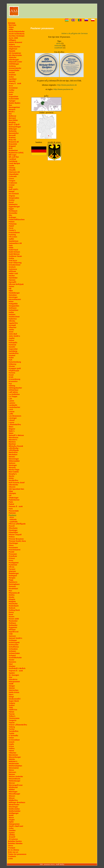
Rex (10, 591)
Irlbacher (13, 327)
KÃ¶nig (12, 386)
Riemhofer (13, 604)
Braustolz (13, 144)
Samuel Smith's (15, 638)
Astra (11, 92)
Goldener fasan (15, 256)
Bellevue (12, 116)
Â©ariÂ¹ (12, 837)
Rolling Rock (14, 610)
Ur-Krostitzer (14, 740)
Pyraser (12, 569)
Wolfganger (14, 813)
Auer (11, 94)
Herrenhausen (15, 299)
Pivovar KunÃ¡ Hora (17, 541)
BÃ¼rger (13, 155)
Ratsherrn (13, 582)
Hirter (11, 301)
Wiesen (12, 796)
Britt (11, 148)
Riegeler (12, 601)
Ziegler (12, 820)
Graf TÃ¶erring (15, 263)
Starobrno (13, 679)
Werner (12, 783)
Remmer (12, 586)
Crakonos (13, 183)
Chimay (12, 168)
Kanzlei (12, 347)
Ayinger (12, 101)
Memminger (14, 459)
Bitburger (13, 129)
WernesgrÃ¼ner (16, 785)
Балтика (12, 25)
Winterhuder (14, 805)
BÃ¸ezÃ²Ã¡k (14, 157)
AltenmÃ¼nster (15, 62)
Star (11, 677)
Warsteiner (13, 755)
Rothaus (12, 623)
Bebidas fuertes (15, 841)
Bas (10, 105)
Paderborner (14, 500)
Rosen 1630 (14, 619)
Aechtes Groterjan (17, 36)
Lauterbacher (14, 407)
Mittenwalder (14, 461)
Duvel (11, 202)
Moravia (12, 467)
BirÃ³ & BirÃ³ (14, 125)
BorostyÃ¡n (14, 133)
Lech (11, 409)
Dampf (12, 191)
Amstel (12, 72)
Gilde (11, 248)
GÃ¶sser (12, 271)
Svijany (12, 703)
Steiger (12, 686)
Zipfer (11, 822)
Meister (12, 457)
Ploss (11, 545)
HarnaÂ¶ (12, 282)
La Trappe (13, 396)
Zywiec (12, 833)
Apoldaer (13, 79)
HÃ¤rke (12, 321)
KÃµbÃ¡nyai (14, 371)
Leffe (11, 414)
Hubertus (13, 319)
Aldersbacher (15, 47)
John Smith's (14, 336)
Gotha (11, 258)
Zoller (11, 828)
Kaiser (12, 340)
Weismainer (14, 768)
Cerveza (12, 23)
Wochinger (13, 807)
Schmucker (14, 645)
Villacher (12, 753)
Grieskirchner (15, 265)
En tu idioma (14, 850)
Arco (11, 86)
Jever (11, 332)
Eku (10, 215)
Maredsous (14, 437)
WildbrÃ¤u (13, 800)
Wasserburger (15, 757)
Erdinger (12, 217)
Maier (11, 433)
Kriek (11, 377)
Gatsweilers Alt (15, 243)
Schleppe (13, 640)
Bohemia (13, 131)
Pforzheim (13, 528)
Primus (12, 558)
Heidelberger (14, 293)
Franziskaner (14, 232)
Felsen (12, 222)
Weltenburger (15, 781)
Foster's (12, 230)
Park (11, 509)
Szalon (12, 705)
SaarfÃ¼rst (14, 632)
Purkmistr (13, 565)
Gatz (11, 245)
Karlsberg (13, 351)
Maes (11, 427)
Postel (11, 552)
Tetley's (12, 716)
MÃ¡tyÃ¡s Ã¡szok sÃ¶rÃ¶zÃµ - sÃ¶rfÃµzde (16, 448)
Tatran (11, 712)
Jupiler (12, 338)
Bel (10, 114)
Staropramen (14, 682)
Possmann (13, 547)
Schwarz (12, 651)
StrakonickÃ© (15, 699)
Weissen (12, 772)
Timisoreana (14, 718)
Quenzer (12, 571)
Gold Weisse (14, 254)
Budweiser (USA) (16, 153)
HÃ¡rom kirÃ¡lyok (16, 284)
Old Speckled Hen (16, 489)
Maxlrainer (13, 452)
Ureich (12, 742)
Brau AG (12, 140)
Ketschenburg (15, 362)
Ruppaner (13, 627)
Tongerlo (13, 720)
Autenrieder (14, 99)
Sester (12, 660)
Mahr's (12, 431)
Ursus (11, 746)
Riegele (12, 599)
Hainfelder (13, 278)
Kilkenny (13, 364)
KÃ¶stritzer (14, 390)
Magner (12, 429)
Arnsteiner (13, 88)
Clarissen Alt (14, 172)
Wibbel (12, 789)
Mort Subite (14, 472)
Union (11, 738)
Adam (11, 27)
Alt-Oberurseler (15, 55)
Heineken (13, 295)
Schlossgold (14, 642)
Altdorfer (13, 57)
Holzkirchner (14, 317)
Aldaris (12, 44)
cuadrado (13, 522)
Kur (10, 383)
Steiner (12, 688)
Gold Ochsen (14, 252)
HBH (11, 291)
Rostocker (13, 621)
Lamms (12, 403)
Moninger (13, 465)
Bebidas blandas (15, 843)
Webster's (13, 761)
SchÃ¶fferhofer (15, 658)
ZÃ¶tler (12, 835)
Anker (11, 77)
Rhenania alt (14, 593)
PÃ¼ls (12, 567)
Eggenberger (14, 207)
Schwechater (14, 653)
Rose (11, 614)
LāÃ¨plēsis (13, 392)
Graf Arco (13, 260)
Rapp (11, 580)
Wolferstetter (14, 809)
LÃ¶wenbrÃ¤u (15, 424)
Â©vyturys (13, 839)
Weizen (12, 774)
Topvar (12, 723)
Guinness (13, 269)
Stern (11, 694)
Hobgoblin (13, 304)
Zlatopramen (14, 824)
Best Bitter (13, 120)
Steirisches (14, 690)
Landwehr (13, 405)
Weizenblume (15, 779)
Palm (11, 502)
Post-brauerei (15, 550)
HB (10, 289)
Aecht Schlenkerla (17, 34)
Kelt (10, 360)
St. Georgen (14, 675)
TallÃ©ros (13, 710)
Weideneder (14, 764)
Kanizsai (12, 345)
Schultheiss (14, 647)
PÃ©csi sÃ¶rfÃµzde (17, 524)
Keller (11, 358)
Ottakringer (14, 498)
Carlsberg (13, 161)
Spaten (12, 673)
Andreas (12, 75)
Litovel (12, 420)
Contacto (12, 856)
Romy (11, 612)
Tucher (12, 729)
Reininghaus (14, 584)
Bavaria (12, 109)
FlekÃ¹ (12, 226)
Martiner (12, 444)
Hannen (12, 280)
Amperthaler (14, 70)
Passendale (14, 511)
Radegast (13, 576)
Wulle (11, 815)
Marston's (13, 440)
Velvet (11, 751)
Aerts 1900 (13, 38)
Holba (11, 312)
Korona (12, 373)
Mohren (12, 463)
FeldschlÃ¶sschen (17, 219)
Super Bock (14, 701)
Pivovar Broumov (16, 539)
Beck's (12, 112)
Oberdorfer (13, 485)
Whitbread (13, 787)
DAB (11, 187)
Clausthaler (14, 174)
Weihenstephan (15, 766)
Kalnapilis (13, 342)
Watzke (12, 759)
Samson (12, 636)
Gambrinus (14, 241)
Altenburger (14, 60)
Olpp (11, 491)
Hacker (12, 276)
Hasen (11, 286)
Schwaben (13, 649)
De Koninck (14, 194)
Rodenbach (14, 606)
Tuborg (12, 727)
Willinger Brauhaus (17, 802)
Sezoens (12, 662)
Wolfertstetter (15, 811)
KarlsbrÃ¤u (14, 353)
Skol (11, 664)
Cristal (12, 185)
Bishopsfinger (15, 127)
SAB (11, 634)
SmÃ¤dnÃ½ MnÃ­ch (17, 668)
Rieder (12, 597)
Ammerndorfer (15, 68)
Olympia (12, 493)
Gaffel (11, 239)
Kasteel (12, 355)
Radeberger (14, 573)
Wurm (11, 817)
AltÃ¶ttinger (14, 64)
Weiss (11, 770)
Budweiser (13, 150)
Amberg (12, 66)
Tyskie (12, 733)
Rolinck (12, 608)
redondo (13, 519)
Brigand (12, 146)
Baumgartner (14, 107)
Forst (11, 228)
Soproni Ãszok (16, 671)
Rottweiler (13, 625)
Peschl (12, 526)
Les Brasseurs (15, 416)
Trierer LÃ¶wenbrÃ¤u (18, 725)
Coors (11, 178)
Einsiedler (13, 213)
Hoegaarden (14, 306)
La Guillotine (14, 394)
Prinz (11, 560)
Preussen (13, 554)
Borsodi (12, 135)
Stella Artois (14, 692)
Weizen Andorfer (16, 776)
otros (12, 517)
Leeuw (12, 412)
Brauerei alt (14, 142)
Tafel (11, 707)
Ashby (12, 90)
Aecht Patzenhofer (17, 31)
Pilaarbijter (13, 532)
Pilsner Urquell (15, 535)
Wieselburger (14, 794)
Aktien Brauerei (15, 42)
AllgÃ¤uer (13, 49)
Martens (12, 442)
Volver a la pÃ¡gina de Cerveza (74, 33)
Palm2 (11, 504)
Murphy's (13, 474)
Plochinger (13, 543)
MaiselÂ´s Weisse (16, 435)
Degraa (12, 196)
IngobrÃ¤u (13, 323)
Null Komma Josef (17, 482)
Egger (11, 209)
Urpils (11, 744)
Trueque (12, 848)
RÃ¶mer (12, 629)
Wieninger (13, 792)
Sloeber (12, 666)
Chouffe (12, 170)
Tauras (12, 714)
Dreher (12, 200)
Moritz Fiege (14, 470)
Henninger (13, 297)
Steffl (11, 684)
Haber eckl (13, 273)
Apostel (12, 81)
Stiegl (11, 697)
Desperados (14, 198)
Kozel (11, 375)
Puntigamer (14, 563)
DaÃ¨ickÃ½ (14, 189)
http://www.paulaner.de (67, 85)
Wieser (12, 798)
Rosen (12, 617)
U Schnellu (13, 735)
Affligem (12, 40)
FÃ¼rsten (13, 237)
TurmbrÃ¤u (14, 731)
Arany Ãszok (15, 83)
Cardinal (12, 159)
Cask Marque (14, 163)
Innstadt (12, 325)
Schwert (12, 655)
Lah (10, 399)
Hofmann (13, 308)
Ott (10, 495)
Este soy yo (13, 852)
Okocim (12, 487)
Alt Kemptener (15, 53)
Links (11, 858)
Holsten (12, 314)
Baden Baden (15, 103)
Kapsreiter (13, 349)
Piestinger (13, 530)
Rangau (12, 578)
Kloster (12, 366)
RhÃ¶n (12, 595)
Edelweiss (13, 204)
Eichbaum (13, 211)
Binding (12, 122)
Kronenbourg (14, 379)
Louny (11, 422)
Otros (11, 846)
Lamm (11, 401)
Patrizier (12, 513)
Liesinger (13, 418)
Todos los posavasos (17, 854)
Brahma (12, 137)
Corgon (12, 181)
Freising (12, 235)
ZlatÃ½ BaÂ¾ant (16, 826)
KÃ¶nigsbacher (15, 388)
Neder (11, 478)
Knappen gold (15, 368)
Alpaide (12, 51)
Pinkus (12, 537)
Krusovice (13, 381)
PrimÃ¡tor (13, 556)
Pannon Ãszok (16, 506)
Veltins (12, 748)
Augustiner (14, 96)
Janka (11, 330)
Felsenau (13, 224)
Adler (11, 29)
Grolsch (12, 267)
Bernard (12, 118)
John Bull (13, 334)
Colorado (13, 176)
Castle (11, 166)
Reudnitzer (13, 588)
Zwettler (12, 830)
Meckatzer (13, 454)
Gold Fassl (13, 250)
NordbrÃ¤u (13, 480)
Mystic (12, 476)
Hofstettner (14, 310)
